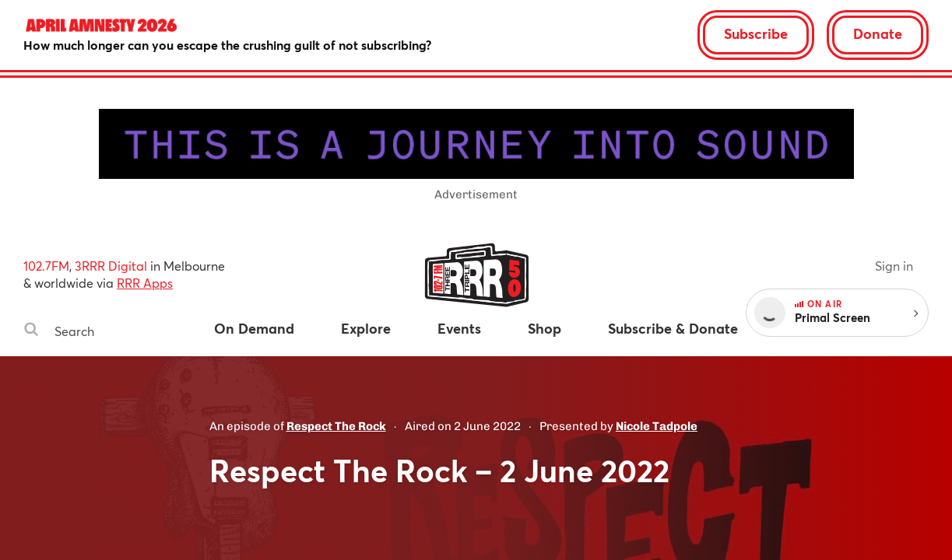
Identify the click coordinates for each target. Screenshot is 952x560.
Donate (878, 33)
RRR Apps (145, 283)
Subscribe (756, 33)
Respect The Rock (336, 426)
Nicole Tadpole (657, 426)
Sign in (894, 266)
